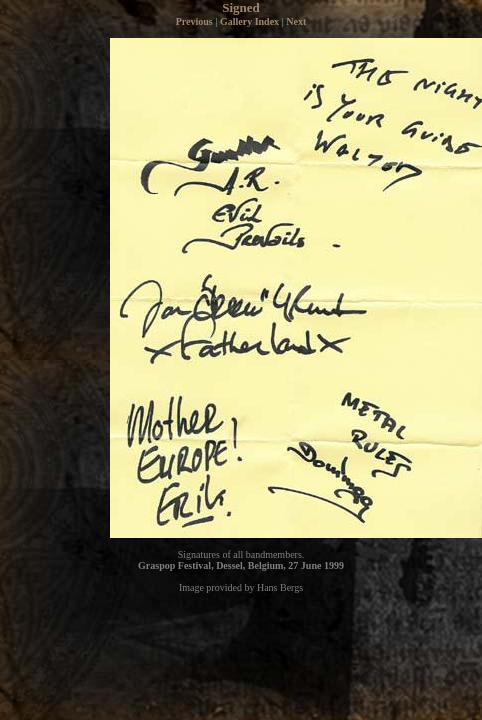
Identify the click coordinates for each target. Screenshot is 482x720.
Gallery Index (249, 21)
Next (296, 21)
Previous (194, 21)
